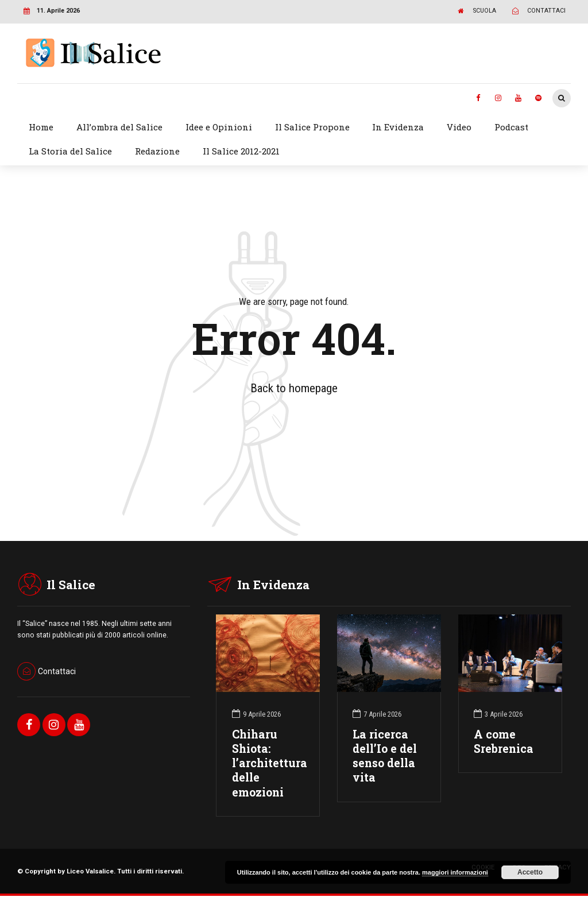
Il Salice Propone (312, 127)
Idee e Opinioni (219, 127)
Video (459, 127)
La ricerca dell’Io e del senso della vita (385, 756)
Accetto (530, 872)
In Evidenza (398, 127)
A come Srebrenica (504, 741)
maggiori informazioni (455, 872)
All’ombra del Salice (119, 127)
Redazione (157, 151)
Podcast (511, 127)
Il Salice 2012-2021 (241, 151)
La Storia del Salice (70, 151)
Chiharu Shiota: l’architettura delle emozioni (270, 763)
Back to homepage (294, 388)
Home (41, 127)
